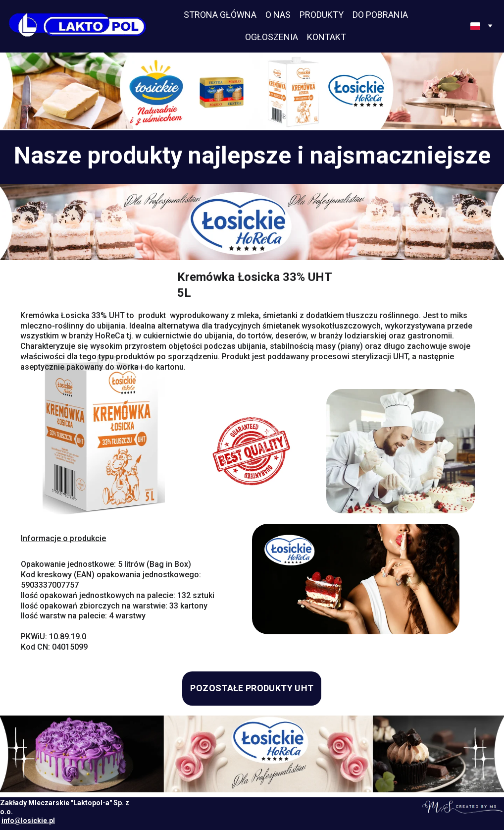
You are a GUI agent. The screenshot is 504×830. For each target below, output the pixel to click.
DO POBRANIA (380, 15)
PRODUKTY (322, 15)
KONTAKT (327, 37)
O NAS (278, 15)
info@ (11, 821)
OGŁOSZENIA (272, 37)
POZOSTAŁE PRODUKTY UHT (252, 688)
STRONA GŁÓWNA (220, 15)
